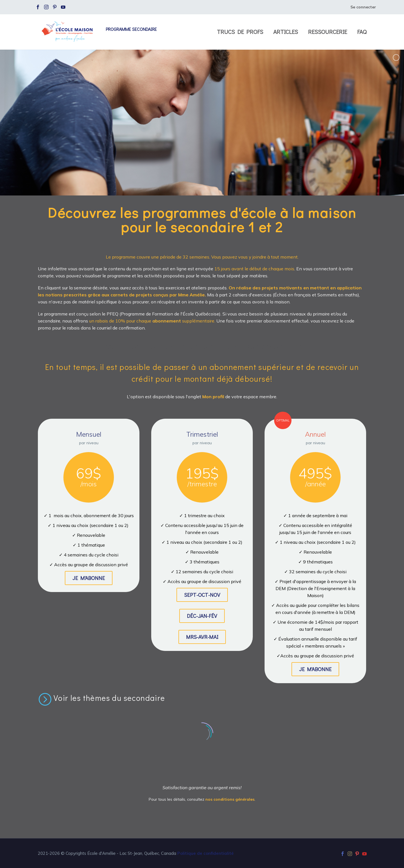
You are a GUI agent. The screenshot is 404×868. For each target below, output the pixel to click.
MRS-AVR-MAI (202, 637)
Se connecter (363, 7)
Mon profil (214, 397)
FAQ (362, 32)
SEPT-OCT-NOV (202, 595)
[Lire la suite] (102, 699)
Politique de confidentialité (206, 853)
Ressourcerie (328, 32)
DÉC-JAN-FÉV (202, 616)
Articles (286, 32)
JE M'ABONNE (89, 578)
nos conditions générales (230, 799)
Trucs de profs (240, 32)
